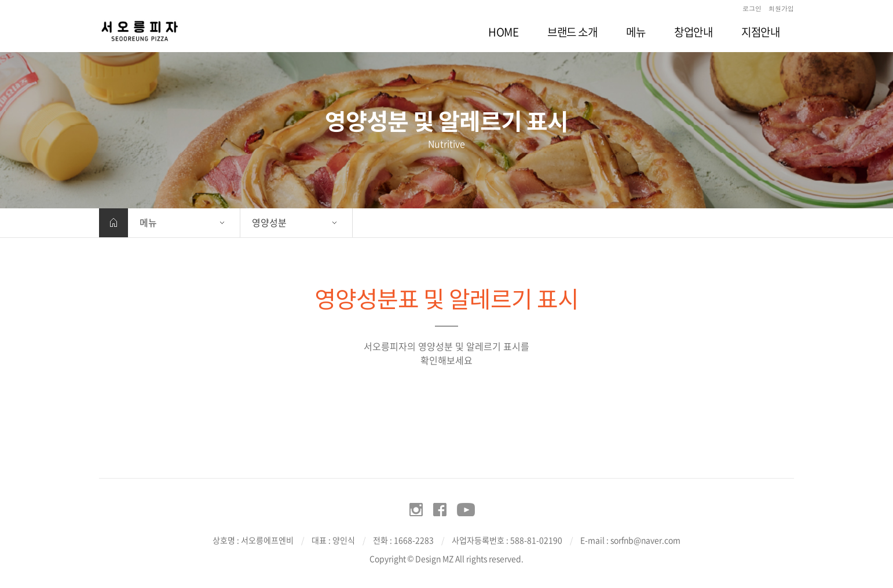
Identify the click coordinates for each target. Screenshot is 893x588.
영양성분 (269, 222)
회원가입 (781, 8)
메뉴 (148, 222)
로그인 (752, 8)
